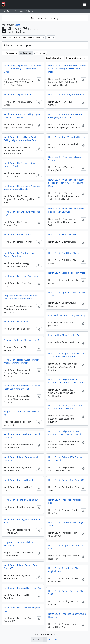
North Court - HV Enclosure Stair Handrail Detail (19, 165)
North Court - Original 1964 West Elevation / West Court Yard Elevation (66, 381)
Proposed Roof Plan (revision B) (63, 335)
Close (17, 25)
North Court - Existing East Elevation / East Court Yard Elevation (66, 407)
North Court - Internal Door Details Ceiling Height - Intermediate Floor (21, 139)
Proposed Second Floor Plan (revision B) (22, 413)
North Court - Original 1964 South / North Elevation (65, 459)
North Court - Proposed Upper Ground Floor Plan (67, 615)
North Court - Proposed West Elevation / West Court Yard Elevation (67, 355)
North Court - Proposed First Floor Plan (23, 588)
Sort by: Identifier (54, 58)
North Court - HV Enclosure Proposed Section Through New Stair (22, 187)
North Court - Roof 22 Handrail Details (67, 137)
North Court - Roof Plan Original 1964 (22, 500)
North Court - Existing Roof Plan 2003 (66, 480)
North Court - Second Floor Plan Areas (67, 273)
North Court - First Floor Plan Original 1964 (22, 609)
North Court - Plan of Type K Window (66, 95)
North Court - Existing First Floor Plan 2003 (66, 593)
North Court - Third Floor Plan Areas (66, 253)
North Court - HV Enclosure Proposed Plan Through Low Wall (66, 210)
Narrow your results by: (45, 18)
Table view (40, 53)
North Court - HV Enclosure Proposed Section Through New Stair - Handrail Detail (66, 183)
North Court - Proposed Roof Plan (20, 480)
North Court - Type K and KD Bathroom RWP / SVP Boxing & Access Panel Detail (67, 69)
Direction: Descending (76, 58)
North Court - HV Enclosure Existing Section (65, 158)
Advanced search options (19, 45)
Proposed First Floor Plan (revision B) (22, 340)
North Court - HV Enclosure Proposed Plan (22, 213)
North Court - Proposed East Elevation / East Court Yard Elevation (22, 387)
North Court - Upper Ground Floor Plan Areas (67, 294)
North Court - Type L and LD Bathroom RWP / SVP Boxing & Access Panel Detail (22, 69)
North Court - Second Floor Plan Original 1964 (64, 570)
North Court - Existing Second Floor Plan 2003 (21, 567)
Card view (26, 53)
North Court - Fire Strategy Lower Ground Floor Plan (20, 255)
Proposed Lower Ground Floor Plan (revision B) (21, 544)
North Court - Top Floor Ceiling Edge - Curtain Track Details (22, 116)
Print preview (10, 53)
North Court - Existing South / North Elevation (21, 459)
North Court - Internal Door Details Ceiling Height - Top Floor (65, 116)
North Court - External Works (18, 235)
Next (55, 640)
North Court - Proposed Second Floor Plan (66, 547)
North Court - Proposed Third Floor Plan (65, 501)
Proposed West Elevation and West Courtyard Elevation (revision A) (21, 297)
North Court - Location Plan (17, 322)
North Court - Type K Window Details (21, 95)
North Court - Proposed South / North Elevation (22, 436)
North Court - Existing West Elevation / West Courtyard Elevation (22, 361)
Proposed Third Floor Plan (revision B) (67, 315)
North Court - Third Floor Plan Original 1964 (67, 524)
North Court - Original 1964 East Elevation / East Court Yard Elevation (66, 433)
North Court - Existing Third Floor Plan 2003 (22, 521)
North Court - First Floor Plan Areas (21, 276)
